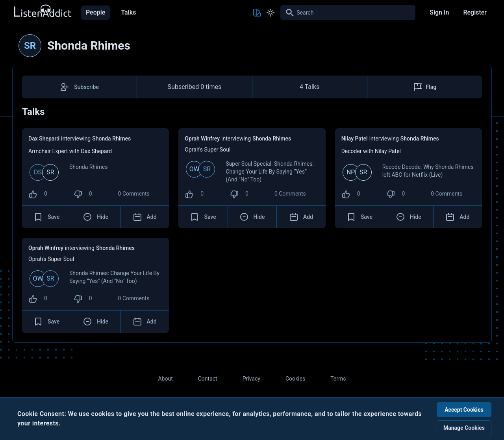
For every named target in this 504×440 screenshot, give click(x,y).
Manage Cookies (464, 428)
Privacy (251, 379)
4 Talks (309, 87)
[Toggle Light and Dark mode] (271, 13)
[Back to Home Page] (42, 11)
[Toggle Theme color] (257, 13)
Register (475, 12)
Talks (128, 12)
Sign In (439, 12)
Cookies (295, 379)
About (165, 379)
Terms (338, 379)
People (95, 12)
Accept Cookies (464, 410)
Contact (208, 379)
